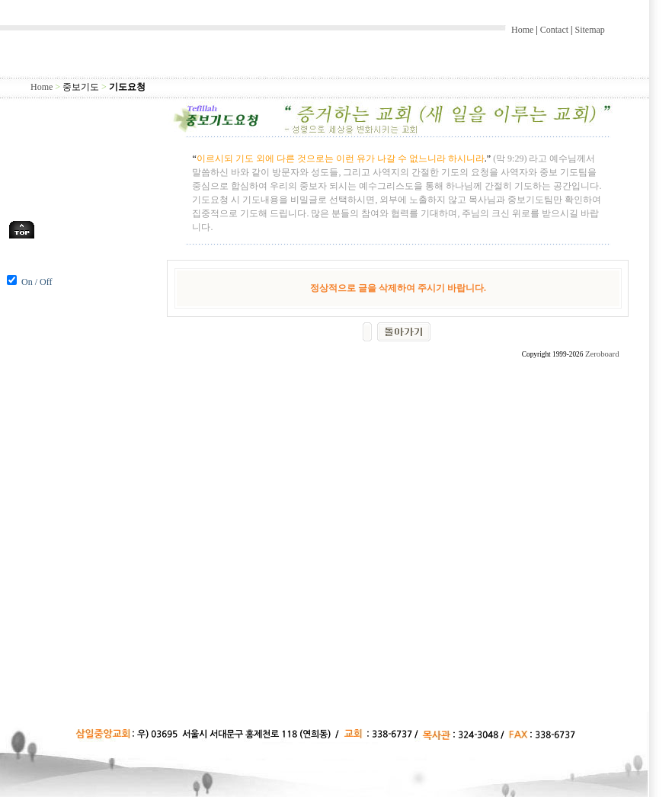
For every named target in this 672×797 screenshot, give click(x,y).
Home (522, 30)
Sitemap (589, 30)
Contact (554, 30)
